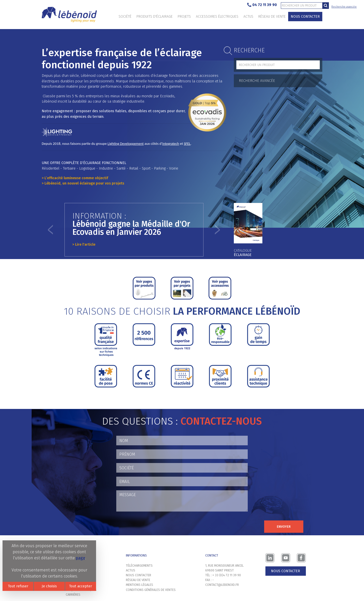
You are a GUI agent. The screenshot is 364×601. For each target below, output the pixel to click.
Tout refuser (18, 586)
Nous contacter (305, 17)
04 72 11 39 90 (262, 5)
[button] (51, 230)
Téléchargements (139, 565)
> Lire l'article (84, 245)
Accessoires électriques (217, 17)
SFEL (187, 144)
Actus (248, 17)
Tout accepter (81, 586)
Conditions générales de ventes (151, 590)
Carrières (73, 595)
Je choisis (49, 586)
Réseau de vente (272, 17)
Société (125, 17)
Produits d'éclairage (155, 17)
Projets (184, 17)
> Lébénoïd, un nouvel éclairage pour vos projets (83, 183)
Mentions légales (140, 585)
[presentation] (155, 525)
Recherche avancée (344, 7)
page (81, 558)
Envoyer (284, 527)
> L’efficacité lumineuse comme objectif (75, 178)
